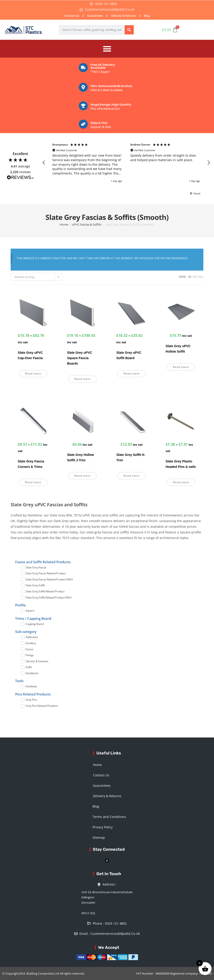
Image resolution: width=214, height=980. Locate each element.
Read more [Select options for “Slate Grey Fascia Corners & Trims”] (33, 482)
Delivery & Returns (124, 16)
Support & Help (101, 126)
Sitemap (99, 837)
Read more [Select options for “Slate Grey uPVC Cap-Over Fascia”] (33, 373)
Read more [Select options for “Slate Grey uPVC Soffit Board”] (132, 373)
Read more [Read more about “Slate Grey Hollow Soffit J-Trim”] (82, 475)
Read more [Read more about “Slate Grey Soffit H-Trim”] (132, 475)
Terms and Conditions (109, 816)
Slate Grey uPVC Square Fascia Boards (80, 357)
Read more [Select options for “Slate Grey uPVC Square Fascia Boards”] (82, 378)
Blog (148, 16)
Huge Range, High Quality (111, 104)
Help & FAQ (99, 122)
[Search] (129, 30)
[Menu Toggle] (107, 48)
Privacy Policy (103, 826)
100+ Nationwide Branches (111, 85)
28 (190, 276)
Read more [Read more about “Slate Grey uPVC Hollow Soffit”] (181, 366)
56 (195, 276)
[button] (44, 162)
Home (64, 224)
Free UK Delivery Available (103, 65)
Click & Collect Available (107, 89)
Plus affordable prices (105, 108)
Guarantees (94, 16)
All (201, 276)
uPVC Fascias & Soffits (87, 224)
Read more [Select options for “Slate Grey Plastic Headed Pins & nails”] (181, 482)
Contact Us (70, 16)
